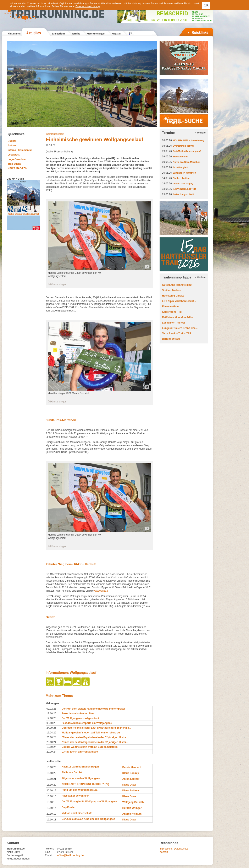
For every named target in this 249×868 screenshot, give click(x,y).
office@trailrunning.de (70, 855)
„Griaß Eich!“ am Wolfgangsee (80, 752)
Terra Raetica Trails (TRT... (178, 333)
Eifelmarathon (170, 306)
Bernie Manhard (132, 767)
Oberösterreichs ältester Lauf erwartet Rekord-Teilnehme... (96, 728)
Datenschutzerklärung (88, 6)
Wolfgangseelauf (55, 134)
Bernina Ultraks (171, 339)
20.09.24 (51, 752)
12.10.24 (51, 747)
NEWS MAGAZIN (18, 168)
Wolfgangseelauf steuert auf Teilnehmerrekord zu (91, 733)
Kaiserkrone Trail (172, 312)
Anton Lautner (131, 779)
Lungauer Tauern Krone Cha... (180, 328)
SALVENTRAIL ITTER (184, 189)
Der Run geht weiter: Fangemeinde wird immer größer (93, 709)
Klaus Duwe (129, 785)
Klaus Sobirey (131, 773)
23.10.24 (51, 737)
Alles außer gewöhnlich (76, 796)
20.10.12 (51, 814)
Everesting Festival (183, 146)
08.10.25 (51, 723)
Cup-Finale (68, 807)
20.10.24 (51, 742)
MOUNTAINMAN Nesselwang (188, 140)
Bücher (12, 141)
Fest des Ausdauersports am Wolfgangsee (87, 723)
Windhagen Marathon (184, 173)
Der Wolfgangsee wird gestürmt (80, 718)
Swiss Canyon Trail (183, 194)
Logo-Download (17, 159)
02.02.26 (51, 709)
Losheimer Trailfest (173, 323)
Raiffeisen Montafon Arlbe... (178, 317)
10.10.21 (51, 779)
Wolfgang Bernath (133, 802)
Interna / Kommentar (20, 150)
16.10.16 (51, 796)
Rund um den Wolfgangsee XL (80, 790)
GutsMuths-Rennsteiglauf (187, 151)
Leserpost (14, 155)
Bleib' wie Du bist (72, 772)
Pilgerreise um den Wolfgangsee (81, 778)
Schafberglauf (180, 167)
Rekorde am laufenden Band (78, 714)
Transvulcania (180, 157)
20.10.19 (51, 791)
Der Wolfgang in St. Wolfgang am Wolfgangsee (89, 802)
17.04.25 (51, 733)
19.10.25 (51, 714)
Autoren (12, 146)
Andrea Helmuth (132, 814)
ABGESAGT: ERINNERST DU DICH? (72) (85, 784)
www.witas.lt (101, 591)
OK (206, 5)
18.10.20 (51, 785)
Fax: (47, 852)
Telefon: (49, 849)
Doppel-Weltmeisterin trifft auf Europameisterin (90, 747)
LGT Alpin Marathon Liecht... (179, 301)
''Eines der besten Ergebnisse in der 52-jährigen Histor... (95, 737)
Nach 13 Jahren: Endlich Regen (80, 767)
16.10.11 (51, 820)
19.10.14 (51, 808)
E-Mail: (49, 855)
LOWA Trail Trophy (183, 184)
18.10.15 (51, 802)
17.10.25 (51, 718)
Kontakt (164, 852)
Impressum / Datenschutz (174, 849)
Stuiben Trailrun (182, 178)
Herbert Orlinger (132, 808)
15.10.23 (51, 767)
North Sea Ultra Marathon (187, 162)
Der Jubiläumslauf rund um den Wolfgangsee (88, 819)
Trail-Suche (14, 164)
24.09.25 (51, 728)
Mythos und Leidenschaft (77, 813)
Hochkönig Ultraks (173, 296)
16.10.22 (51, 773)
